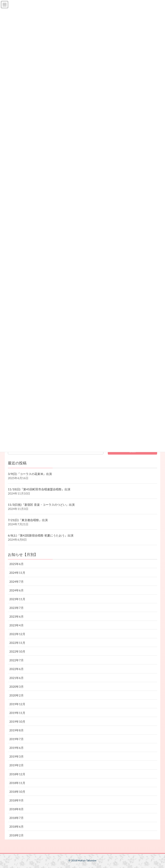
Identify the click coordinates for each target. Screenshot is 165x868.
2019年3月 (16, 756)
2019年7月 (16, 739)
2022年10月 (17, 651)
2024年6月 (16, 590)
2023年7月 (16, 608)
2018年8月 (16, 809)
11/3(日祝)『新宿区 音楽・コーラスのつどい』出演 (41, 505)
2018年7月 (16, 818)
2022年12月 (17, 634)
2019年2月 (16, 765)
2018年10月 (17, 792)
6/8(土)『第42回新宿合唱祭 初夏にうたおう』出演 (41, 535)
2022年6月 (16, 669)
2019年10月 (17, 721)
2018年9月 (16, 800)
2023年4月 (16, 625)
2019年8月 (16, 730)
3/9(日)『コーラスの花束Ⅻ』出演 (30, 474)
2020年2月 (16, 695)
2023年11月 (17, 599)
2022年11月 (17, 643)
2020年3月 (16, 687)
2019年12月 (17, 704)
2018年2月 (16, 835)
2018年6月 (16, 827)
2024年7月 (16, 582)
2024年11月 (17, 573)
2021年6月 (16, 678)
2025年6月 (16, 564)
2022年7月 (16, 660)
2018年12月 (17, 774)
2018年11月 (17, 783)
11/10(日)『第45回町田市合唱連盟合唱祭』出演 (39, 489)
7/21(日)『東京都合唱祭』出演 (28, 520)
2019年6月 (16, 748)
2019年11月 (17, 713)
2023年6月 (16, 616)
